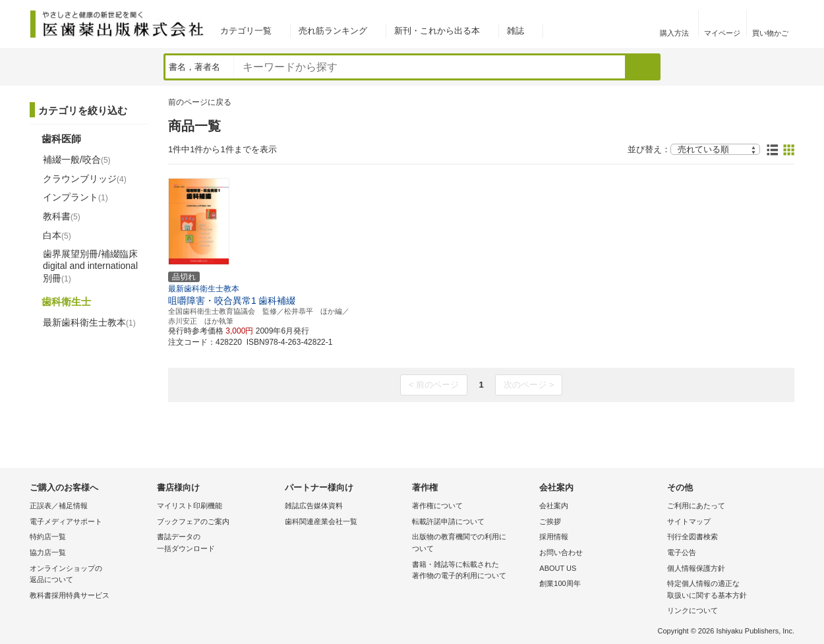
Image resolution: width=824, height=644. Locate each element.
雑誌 (515, 31)
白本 (57, 235)
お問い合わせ (561, 552)
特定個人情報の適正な (727, 590)
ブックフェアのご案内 (193, 521)
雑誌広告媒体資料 (314, 506)
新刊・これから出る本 (437, 31)
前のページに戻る (200, 102)
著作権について (437, 506)
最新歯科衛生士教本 (89, 322)
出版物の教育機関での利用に (472, 543)
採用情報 (554, 537)
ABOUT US (558, 568)
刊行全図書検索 (692, 537)
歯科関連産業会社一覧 (321, 521)
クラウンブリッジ (85, 179)
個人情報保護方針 (696, 568)
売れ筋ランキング (333, 31)
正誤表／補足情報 (59, 506)
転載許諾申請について (448, 521)
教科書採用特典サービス (70, 595)
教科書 (62, 216)
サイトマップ (689, 521)
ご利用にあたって (696, 506)
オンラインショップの (90, 575)
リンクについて (692, 610)
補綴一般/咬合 (77, 160)
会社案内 (554, 506)
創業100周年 (560, 583)
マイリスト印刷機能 (190, 506)
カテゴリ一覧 (246, 31)
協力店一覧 (48, 552)
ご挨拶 (550, 521)
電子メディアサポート (66, 521)
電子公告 (682, 552)
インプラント (75, 197)
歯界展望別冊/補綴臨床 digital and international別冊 (90, 266)
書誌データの (217, 543)
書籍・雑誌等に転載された (472, 571)
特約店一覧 (48, 537)
